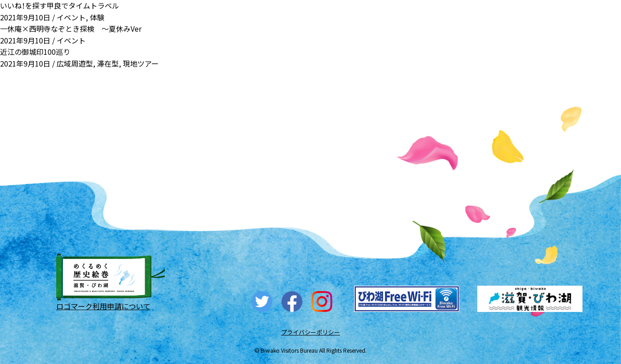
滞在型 (108, 63)
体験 (97, 17)
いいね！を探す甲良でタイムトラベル (60, 5)
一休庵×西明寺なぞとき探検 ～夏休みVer (71, 29)
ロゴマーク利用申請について (103, 306)
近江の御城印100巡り (35, 52)
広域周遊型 (75, 63)
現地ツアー (141, 63)
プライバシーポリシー (310, 332)
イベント (71, 17)
